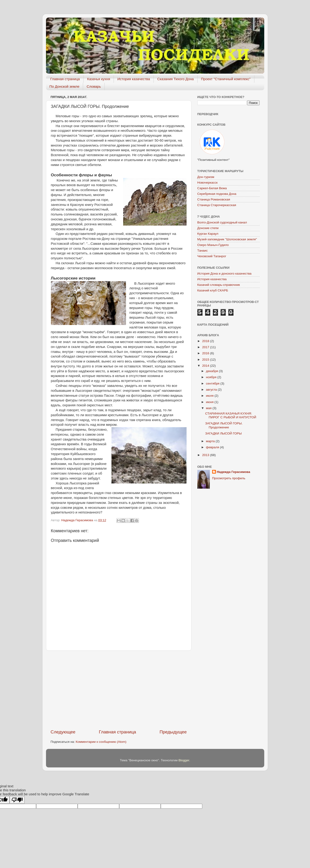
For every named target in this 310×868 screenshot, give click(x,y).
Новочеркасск (208, 183)
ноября (212, 377)
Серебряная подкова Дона (217, 194)
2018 (206, 341)
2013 (206, 455)
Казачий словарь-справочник (219, 285)
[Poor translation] (17, 800)
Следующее (63, 732)
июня (210, 402)
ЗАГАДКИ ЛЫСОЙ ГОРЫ (223, 433)
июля (210, 396)
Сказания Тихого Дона (176, 79)
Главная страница (65, 79)
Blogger (184, 760)
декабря (212, 371)
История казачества (134, 79)
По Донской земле (65, 86)
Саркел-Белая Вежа (212, 188)
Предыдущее (173, 732)
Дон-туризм (206, 177)
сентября (213, 383)
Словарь (94, 86)
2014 (206, 366)
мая (209, 408)
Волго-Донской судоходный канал (222, 222)
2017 (206, 347)
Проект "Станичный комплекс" (226, 79)
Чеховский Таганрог (212, 256)
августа (212, 390)
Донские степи (208, 228)
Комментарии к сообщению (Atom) (101, 742)
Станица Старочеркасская (217, 205)
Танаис (203, 251)
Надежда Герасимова (233, 472)
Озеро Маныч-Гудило (213, 245)
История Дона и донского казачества (224, 274)
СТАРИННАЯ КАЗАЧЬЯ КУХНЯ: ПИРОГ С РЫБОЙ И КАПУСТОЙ (231, 415)
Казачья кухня (99, 79)
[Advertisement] (119, 690)
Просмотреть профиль (229, 478)
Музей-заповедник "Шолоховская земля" (227, 239)
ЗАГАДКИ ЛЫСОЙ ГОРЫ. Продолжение (224, 425)
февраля (213, 447)
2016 (206, 353)
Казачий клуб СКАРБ (213, 290)
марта (211, 441)
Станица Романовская (214, 199)
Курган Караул (208, 234)
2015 (206, 360)
